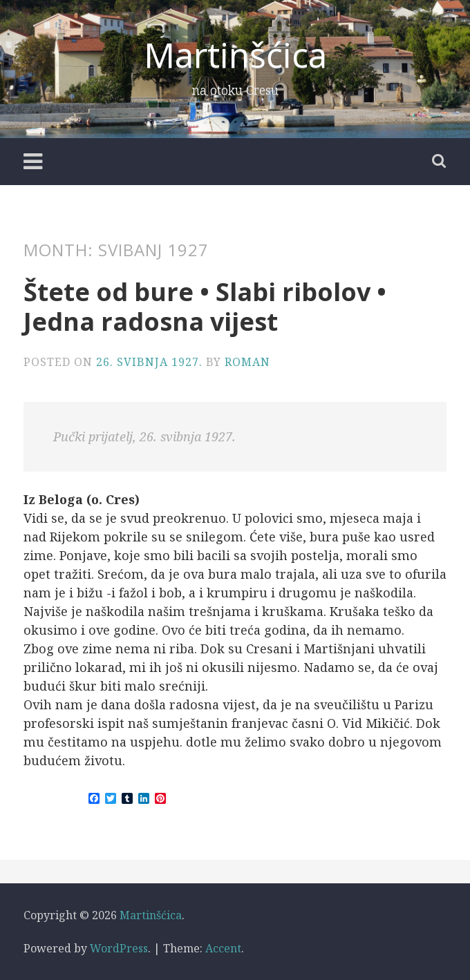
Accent (223, 948)
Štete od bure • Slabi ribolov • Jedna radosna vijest (205, 307)
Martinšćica (235, 55)
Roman (247, 362)
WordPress (119, 948)
